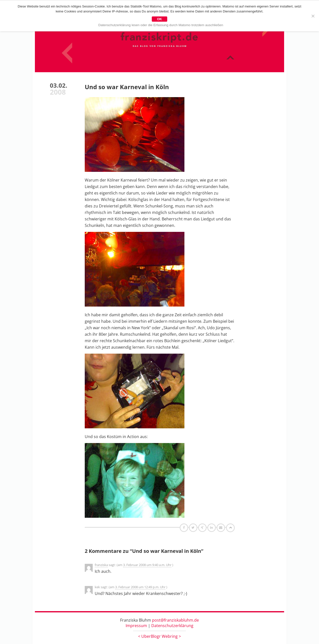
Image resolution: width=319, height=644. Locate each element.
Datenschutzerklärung (172, 626)
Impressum (136, 626)
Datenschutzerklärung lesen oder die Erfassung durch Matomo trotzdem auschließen (161, 25)
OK (159, 19)
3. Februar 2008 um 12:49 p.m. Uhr (140, 587)
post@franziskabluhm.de (175, 620)
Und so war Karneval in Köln (127, 87)
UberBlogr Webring (159, 636)
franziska (101, 565)
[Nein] (313, 16)
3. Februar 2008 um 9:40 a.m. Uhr (147, 565)
